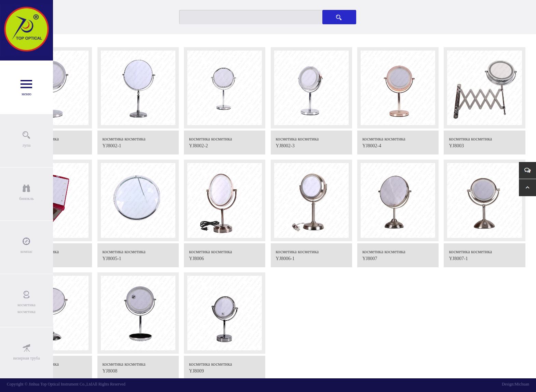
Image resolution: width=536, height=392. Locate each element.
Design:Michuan (515, 384)
